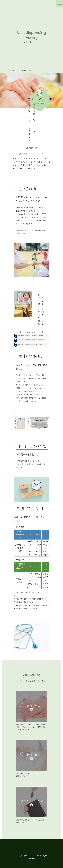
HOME (13, 70)
